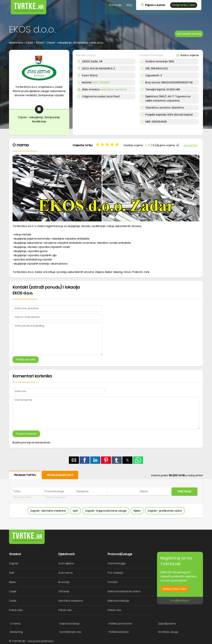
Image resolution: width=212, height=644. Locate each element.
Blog (129, 5)
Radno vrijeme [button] (188, 55)
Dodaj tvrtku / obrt (184, 5)
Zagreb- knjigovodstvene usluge (106, 511)
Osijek (13, 591)
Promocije (115, 5)
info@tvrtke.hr (180, 601)
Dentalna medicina (71, 601)
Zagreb (14, 563)
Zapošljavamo (167, 624)
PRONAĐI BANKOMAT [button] (60, 475)
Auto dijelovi (66, 563)
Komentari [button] (191, 145)
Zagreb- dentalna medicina (48, 511)
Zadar (13, 601)
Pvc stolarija (115, 573)
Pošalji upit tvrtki (26, 360)
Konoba (113, 582)
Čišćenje (64, 591)
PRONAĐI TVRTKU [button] (25, 475)
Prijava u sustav (153, 5)
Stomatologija (117, 563)
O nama (15, 624)
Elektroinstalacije (118, 601)
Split (75, 511)
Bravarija (64, 582)
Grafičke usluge (168, 632)
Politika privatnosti (120, 624)
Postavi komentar (26, 434)
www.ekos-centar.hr (114, 89)
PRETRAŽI (185, 492)
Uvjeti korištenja (69, 624)
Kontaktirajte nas (70, 632)
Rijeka (137, 511)
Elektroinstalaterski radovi (124, 591)
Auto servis (66, 573)
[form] (106, 495)
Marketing (16, 632)
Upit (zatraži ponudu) (189, 34)
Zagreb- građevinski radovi (165, 511)
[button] (74, 460)
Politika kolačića (119, 632)
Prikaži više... (16, 610)
